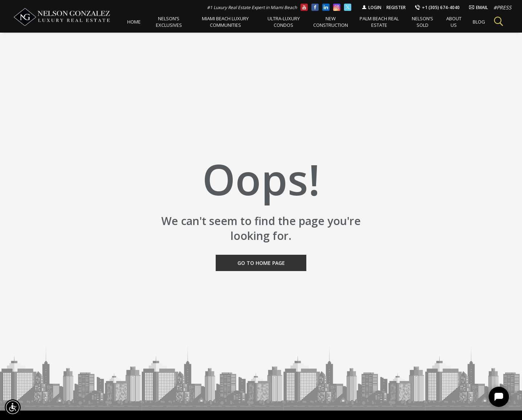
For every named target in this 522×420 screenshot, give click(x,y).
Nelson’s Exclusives (168, 22)
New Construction (327, 22)
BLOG (473, 22)
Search (495, 22)
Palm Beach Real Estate (375, 22)
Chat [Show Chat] (499, 397)
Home (133, 22)
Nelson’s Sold (417, 22)
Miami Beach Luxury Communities (223, 22)
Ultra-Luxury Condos (280, 22)
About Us (448, 22)
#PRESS (502, 7)
